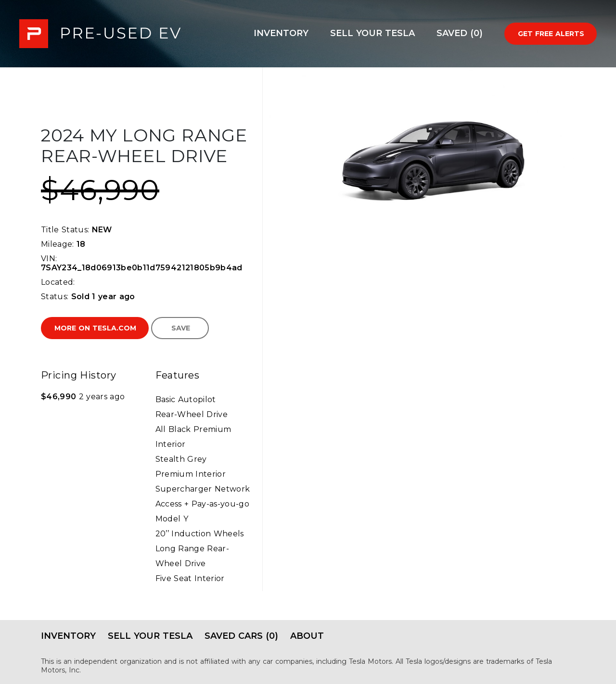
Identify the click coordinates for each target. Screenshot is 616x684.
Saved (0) (460, 33)
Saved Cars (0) (241, 636)
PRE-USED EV (100, 34)
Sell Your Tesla (372, 33)
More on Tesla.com (95, 328)
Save (181, 328)
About (307, 636)
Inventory (281, 33)
